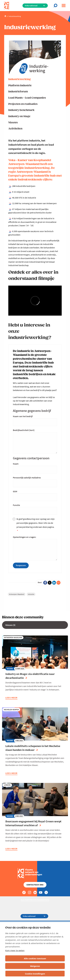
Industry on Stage (19, 116)
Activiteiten (15, 129)
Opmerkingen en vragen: (24, 537)
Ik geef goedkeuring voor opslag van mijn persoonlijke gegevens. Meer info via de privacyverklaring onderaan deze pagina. (36, 523)
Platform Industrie (20, 86)
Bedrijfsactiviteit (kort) (24, 430)
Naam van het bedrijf (23, 416)
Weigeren (35, 966)
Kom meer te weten (15, 950)
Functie (16, 505)
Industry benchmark (21, 110)
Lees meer (11, 698)
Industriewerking (19, 79)
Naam (16, 464)
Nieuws (13, 123)
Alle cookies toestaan (35, 958)
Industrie (31, 594)
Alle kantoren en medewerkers (35, 900)
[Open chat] (56, 6)
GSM (15, 491)
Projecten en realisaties (23, 104)
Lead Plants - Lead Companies (27, 98)
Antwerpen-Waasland (17, 594)
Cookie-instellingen (35, 974)
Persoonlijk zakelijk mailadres (27, 478)
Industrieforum (18, 92)
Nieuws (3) (10, 625)
